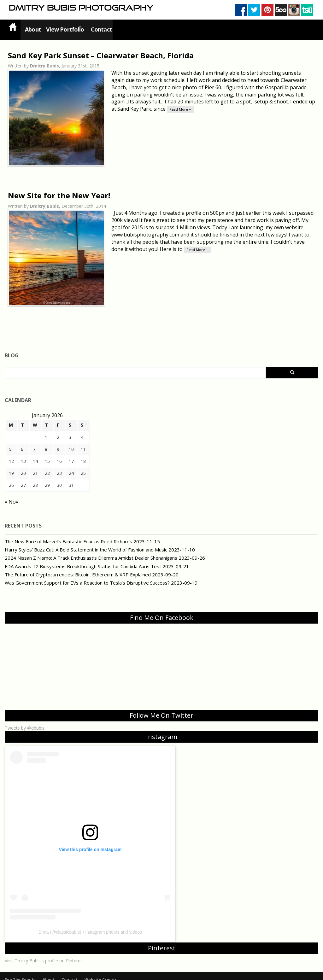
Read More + (180, 104)
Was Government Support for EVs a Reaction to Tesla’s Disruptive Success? (87, 577)
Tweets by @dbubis (25, 722)
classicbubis (68, 926)
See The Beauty (20, 974)
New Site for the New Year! (59, 189)
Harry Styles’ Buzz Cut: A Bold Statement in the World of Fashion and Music (86, 544)
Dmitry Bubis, (46, 60)
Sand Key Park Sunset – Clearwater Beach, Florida (101, 49)
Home (13, 27)
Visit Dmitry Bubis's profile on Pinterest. (45, 955)
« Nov (12, 496)
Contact (109, 26)
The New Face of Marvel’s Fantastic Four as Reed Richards (68, 535)
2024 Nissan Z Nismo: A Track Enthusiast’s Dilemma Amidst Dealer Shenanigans (91, 552)
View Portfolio (65, 26)
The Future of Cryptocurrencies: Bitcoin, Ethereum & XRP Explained (78, 569)
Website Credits (101, 974)
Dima (44, 926)
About (32, 26)
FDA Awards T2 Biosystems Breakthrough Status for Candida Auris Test (83, 560)
